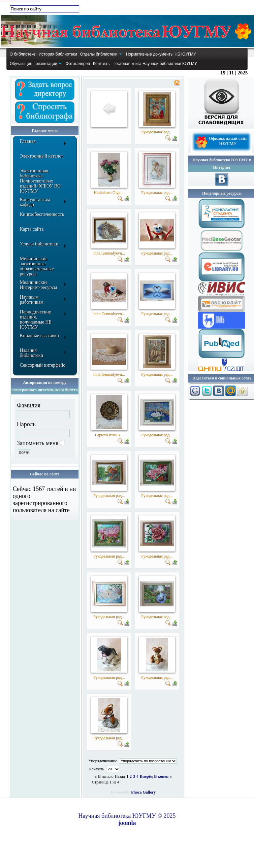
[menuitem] (23, 54)
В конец (161, 776)
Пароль (26, 424)
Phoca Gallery (143, 792)
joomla (127, 823)
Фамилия (29, 405)
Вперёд (146, 776)
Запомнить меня (38, 443)
